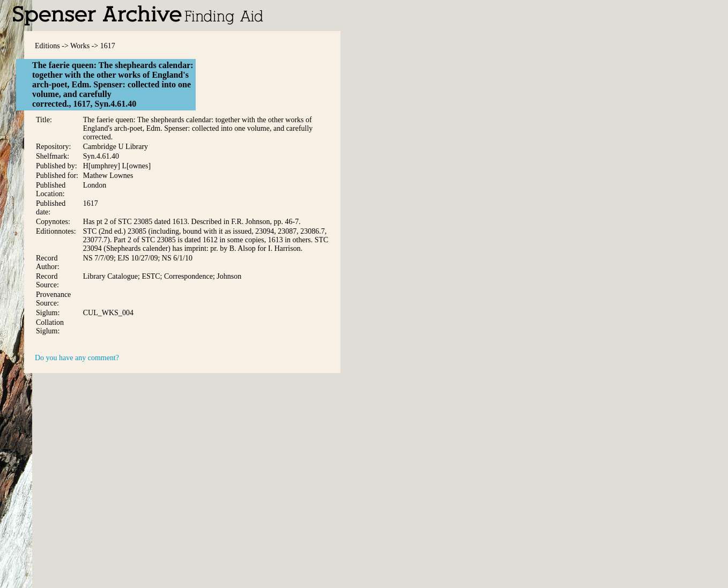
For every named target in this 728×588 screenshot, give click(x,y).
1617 (108, 46)
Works (80, 46)
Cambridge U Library (116, 147)
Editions (47, 46)
